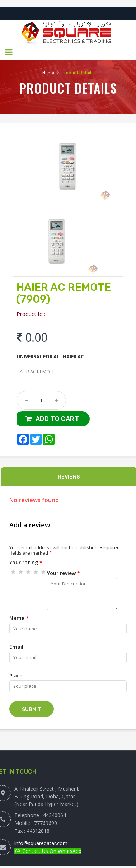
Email (16, 647)
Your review (64, 573)
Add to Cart (57, 419)
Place (16, 675)
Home (48, 73)
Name (19, 618)
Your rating (26, 562)
